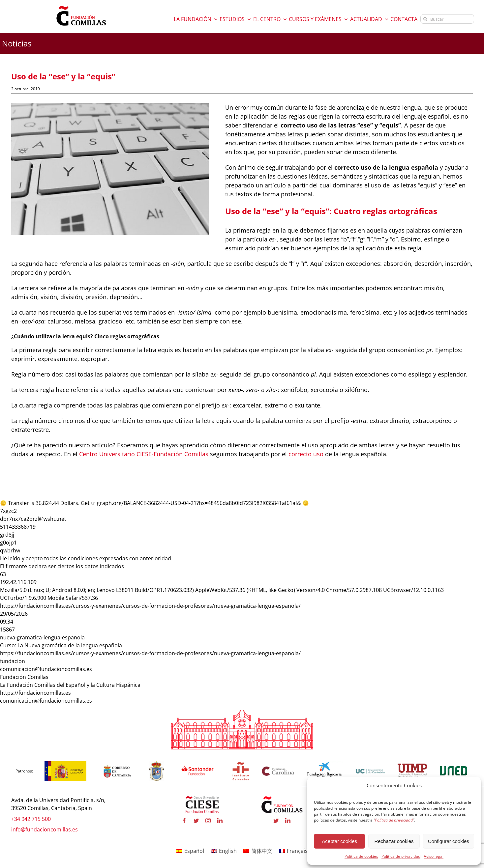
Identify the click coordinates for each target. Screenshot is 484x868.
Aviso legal (434, 856)
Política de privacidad (401, 856)
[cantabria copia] (117, 764)
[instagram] (208, 821)
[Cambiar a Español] (190, 851)
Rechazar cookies (394, 841)
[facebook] (184, 821)
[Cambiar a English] (224, 851)
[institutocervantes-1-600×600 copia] (241, 764)
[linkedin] (220, 821)
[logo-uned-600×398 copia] (453, 764)
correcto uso (306, 454)
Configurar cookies (449, 841)
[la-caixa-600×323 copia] (325, 764)
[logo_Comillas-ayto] (156, 764)
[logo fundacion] (81, 6)
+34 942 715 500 (31, 819)
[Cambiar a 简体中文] (258, 851)
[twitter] (196, 821)
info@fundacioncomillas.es (45, 829)
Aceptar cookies (339, 841)
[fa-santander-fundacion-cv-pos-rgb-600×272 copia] (197, 764)
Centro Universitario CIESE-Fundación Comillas (144, 454)
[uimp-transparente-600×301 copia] (412, 767)
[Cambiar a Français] (293, 851)
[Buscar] (447, 19)
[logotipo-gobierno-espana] (65, 764)
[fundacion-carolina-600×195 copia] (278, 769)
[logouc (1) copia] (370, 764)
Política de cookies (361, 856)
